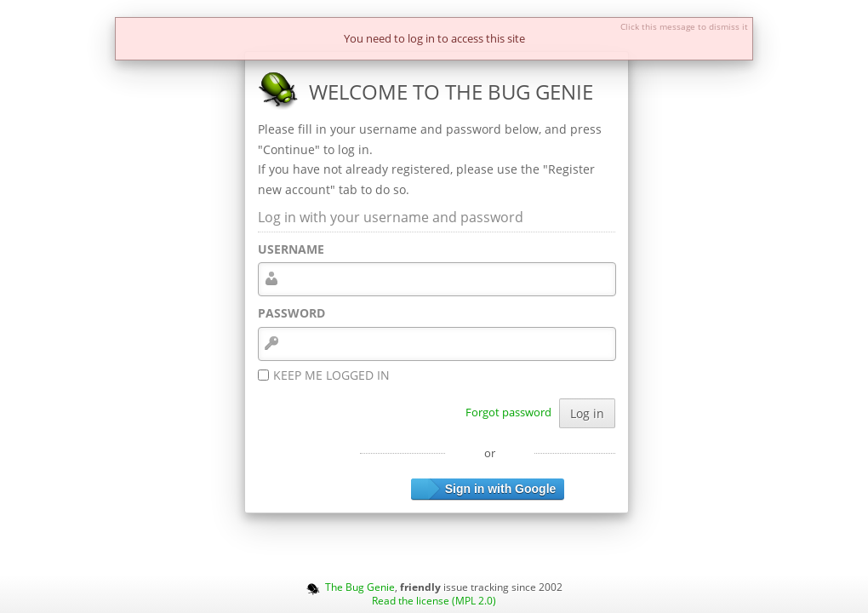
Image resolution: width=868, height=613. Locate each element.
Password (291, 313)
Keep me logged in (331, 375)
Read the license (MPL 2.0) (434, 600)
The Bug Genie (360, 587)
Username (291, 249)
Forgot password (508, 412)
